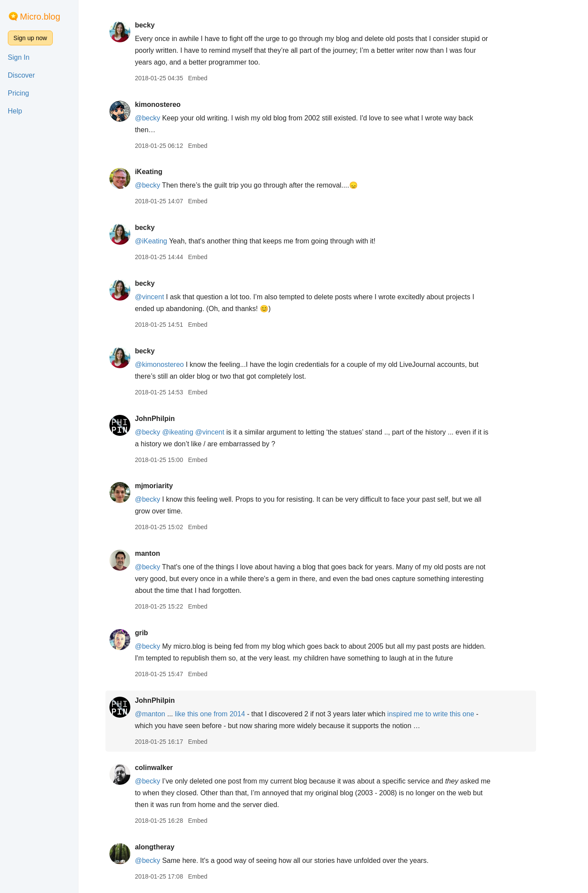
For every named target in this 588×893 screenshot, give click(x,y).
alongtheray (167, 847)
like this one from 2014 (223, 714)
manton (160, 553)
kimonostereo (170, 104)
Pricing (19, 93)
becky (157, 25)
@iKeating (163, 241)
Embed (210, 78)
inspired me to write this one (444, 714)
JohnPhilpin (167, 419)
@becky (160, 118)
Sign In (19, 57)
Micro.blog (40, 17)
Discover (21, 75)
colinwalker (166, 768)
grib (154, 633)
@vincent (162, 297)
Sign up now (30, 38)
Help (15, 111)
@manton (163, 714)
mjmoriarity (166, 486)
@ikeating (190, 432)
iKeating (161, 172)
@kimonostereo (172, 364)
